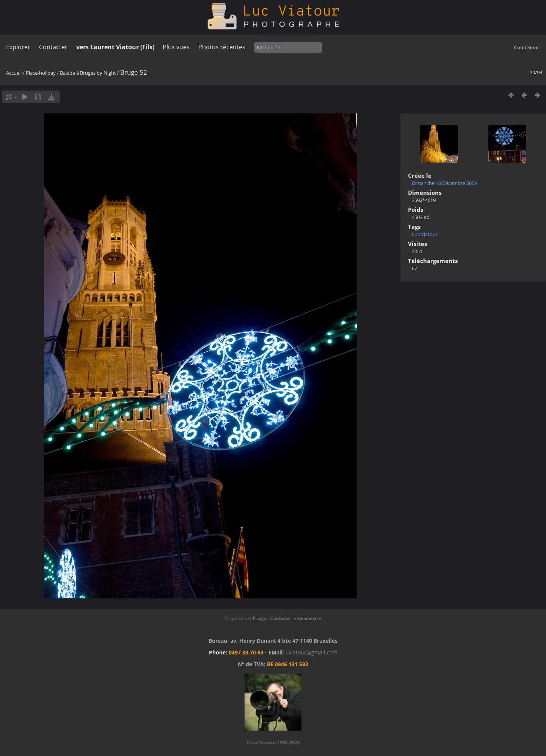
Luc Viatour (425, 234)
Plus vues (176, 47)
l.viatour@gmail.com (311, 652)
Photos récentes (222, 47)
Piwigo (260, 618)
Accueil (14, 73)
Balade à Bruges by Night (88, 73)
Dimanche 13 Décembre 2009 (444, 183)
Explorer (18, 47)
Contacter (53, 47)
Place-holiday (41, 73)
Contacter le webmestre (296, 618)
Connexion (526, 47)
